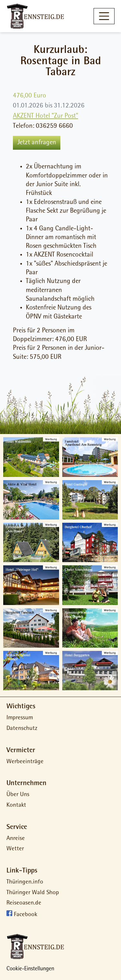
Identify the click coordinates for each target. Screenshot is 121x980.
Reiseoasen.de (24, 903)
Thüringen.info (25, 882)
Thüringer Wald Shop (33, 893)
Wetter (15, 849)
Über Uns (18, 795)
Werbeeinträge (25, 762)
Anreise (16, 839)
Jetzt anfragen (37, 143)
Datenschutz (22, 729)
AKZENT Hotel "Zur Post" (45, 116)
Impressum (20, 718)
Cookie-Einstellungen (30, 969)
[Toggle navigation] (104, 16)
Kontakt (16, 806)
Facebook (25, 915)
